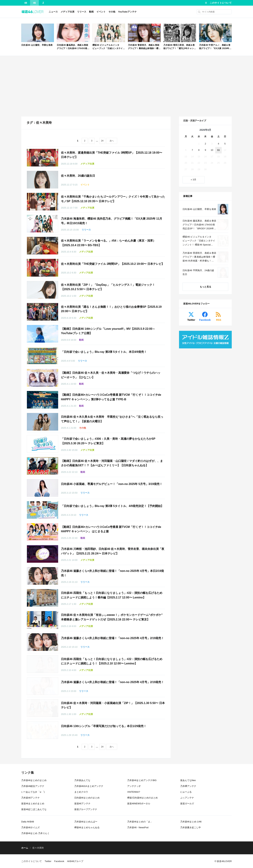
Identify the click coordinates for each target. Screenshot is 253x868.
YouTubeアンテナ (127, 12)
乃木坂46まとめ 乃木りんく (35, 833)
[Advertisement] (126, 86)
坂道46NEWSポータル (139, 804)
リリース (82, 12)
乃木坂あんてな (82, 780)
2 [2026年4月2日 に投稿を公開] (205, 144)
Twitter (191, 320)
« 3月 (194, 180)
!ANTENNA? (134, 792)
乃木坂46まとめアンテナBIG (142, 780)
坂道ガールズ (187, 804)
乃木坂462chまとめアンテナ (89, 786)
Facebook (205, 320)
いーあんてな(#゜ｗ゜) (33, 792)
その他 (112, 12)
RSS (219, 320)
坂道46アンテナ (82, 804)
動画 (91, 12)
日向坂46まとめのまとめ (87, 798)
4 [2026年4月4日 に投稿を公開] (218, 144)
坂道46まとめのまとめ (33, 804)
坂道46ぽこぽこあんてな (34, 809)
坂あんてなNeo (188, 780)
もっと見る (205, 287)
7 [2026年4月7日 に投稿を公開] (192, 150)
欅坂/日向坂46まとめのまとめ (142, 798)
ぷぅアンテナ (187, 798)
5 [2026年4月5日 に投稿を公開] (225, 144)
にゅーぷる (186, 792)
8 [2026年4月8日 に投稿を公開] (199, 150)
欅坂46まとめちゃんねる (87, 827)
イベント (101, 12)
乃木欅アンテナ (188, 786)
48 (26, 3)
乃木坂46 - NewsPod (138, 827)
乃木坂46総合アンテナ (33, 786)
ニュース (53, 12)
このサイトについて (221, 3)
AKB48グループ (75, 861)
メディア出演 (67, 12)
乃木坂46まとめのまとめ (34, 780)
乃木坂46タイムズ (30, 827)
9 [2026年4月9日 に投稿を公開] (205, 150)
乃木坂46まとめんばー (86, 822)
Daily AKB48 (28, 822)
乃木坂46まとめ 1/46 (191, 822)
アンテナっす (134, 786)
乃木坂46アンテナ (30, 798)
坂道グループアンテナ (86, 809)
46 (34, 3)
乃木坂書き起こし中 (191, 827)
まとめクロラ (81, 792)
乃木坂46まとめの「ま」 (140, 822)
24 (102, 141)
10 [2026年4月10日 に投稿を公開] (212, 150)
